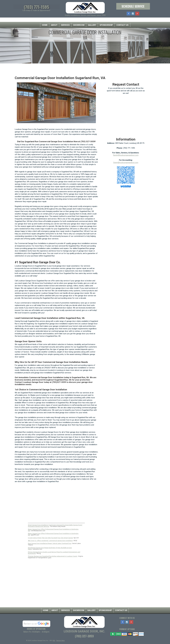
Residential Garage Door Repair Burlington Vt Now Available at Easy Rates (50, 548)
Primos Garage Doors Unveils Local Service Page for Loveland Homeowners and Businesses (54, 553)
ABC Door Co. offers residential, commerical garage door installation (50, 541)
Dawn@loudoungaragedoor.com (126, 163)
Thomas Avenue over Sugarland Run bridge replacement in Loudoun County (53, 556)
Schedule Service (133, 6)
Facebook (129, 14)
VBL (54, 641)
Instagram (133, 14)
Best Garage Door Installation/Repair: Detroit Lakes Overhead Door (50, 543)
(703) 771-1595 (36, 7)
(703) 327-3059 (84, 636)
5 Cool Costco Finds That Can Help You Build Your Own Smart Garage (50, 538)
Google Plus (137, 14)
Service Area (60, 641)
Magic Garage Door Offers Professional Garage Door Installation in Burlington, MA (53, 530)
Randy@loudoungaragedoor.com (126, 155)
